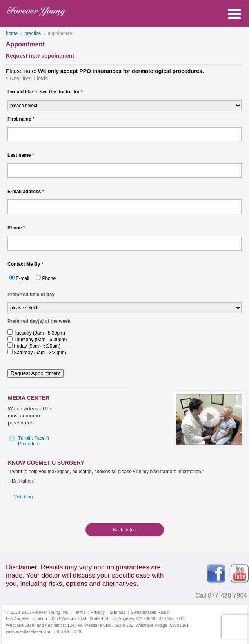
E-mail (22, 278)
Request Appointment (35, 373)
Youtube (240, 574)
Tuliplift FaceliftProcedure (34, 441)
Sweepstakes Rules (150, 612)
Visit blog (23, 497)
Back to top (124, 530)
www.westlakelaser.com (29, 631)
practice (33, 33)
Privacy (98, 612)
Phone (49, 278)
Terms (80, 612)
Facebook (216, 574)
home (12, 33)
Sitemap (118, 612)
